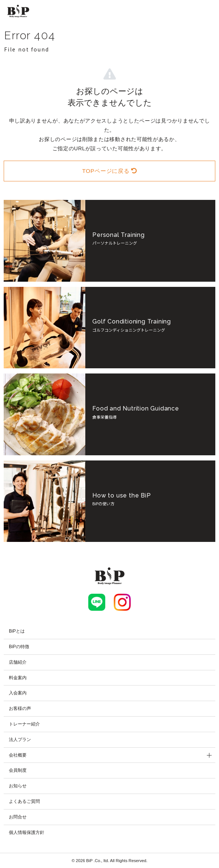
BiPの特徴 (19, 647)
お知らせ (18, 786)
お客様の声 (20, 708)
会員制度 (18, 770)
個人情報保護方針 (27, 832)
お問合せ (18, 817)
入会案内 (18, 693)
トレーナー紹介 (24, 724)
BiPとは (17, 631)
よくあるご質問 (24, 801)
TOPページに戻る (109, 171)
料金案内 (18, 678)
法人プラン (20, 740)
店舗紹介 (18, 662)
